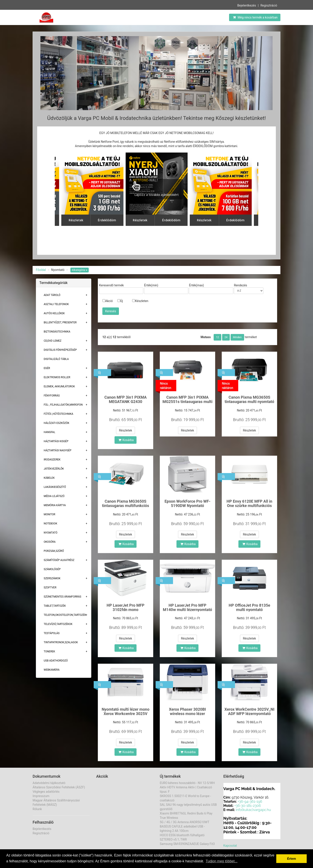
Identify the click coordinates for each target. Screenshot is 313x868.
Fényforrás (52, 396)
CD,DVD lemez (52, 341)
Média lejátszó (54, 496)
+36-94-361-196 (250, 802)
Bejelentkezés (247, 5)
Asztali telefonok (56, 304)
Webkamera (52, 670)
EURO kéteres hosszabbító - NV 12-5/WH (187, 783)
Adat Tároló (52, 295)
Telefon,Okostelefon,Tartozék (65, 615)
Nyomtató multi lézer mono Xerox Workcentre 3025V (126, 711)
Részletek (125, 430)
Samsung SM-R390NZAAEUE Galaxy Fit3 (187, 844)
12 (218, 337)
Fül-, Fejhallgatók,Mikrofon (63, 405)
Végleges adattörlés (46, 792)
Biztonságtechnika (57, 332)
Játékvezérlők (54, 469)
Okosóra (50, 542)
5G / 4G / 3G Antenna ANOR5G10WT (185, 822)
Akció (108, 301)
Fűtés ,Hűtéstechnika (58, 414)
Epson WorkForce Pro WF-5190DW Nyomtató (187, 503)
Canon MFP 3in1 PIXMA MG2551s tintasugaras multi (188, 399)
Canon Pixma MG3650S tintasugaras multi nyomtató (250, 399)
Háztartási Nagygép (57, 450)
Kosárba (126, 440)
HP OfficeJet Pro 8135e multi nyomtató (249, 607)
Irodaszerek (52, 460)
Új (120, 301)
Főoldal (41, 270)
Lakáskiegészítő (55, 487)
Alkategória (80, 270)
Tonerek (49, 651)
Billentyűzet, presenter (60, 322)
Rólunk (37, 809)
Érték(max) (196, 285)
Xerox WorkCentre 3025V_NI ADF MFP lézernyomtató (249, 711)
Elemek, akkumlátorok (59, 386)
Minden (237, 337)
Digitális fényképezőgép (60, 350)
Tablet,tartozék (55, 606)
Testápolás (52, 633)
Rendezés (241, 285)
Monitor (49, 514)
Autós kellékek (54, 313)
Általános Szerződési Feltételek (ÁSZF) (59, 787)
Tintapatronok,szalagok (61, 642)
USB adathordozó (56, 661)
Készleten (140, 301)
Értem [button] (292, 859)
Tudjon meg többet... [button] (221, 861)
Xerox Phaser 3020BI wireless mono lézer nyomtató (187, 714)
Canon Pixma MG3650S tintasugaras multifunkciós (125, 503)
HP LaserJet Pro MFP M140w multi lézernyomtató (187, 607)
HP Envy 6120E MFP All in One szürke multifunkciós (249, 503)
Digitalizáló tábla (56, 359)
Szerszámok (52, 578)
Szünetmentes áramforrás (62, 597)
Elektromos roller (57, 377)
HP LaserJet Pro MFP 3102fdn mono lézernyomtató (126, 610)
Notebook (50, 524)
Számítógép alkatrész (59, 560)
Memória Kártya (55, 505)
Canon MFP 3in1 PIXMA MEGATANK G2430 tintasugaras (125, 402)
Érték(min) (151, 285)
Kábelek (49, 478)
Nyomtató (51, 533)
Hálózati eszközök (57, 423)
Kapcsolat (230, 846)
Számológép (52, 569)
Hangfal (49, 432)
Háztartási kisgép (56, 441)
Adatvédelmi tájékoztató (49, 783)
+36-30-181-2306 (248, 806)
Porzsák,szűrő (54, 551)
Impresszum (41, 796)
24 (226, 337)
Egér (47, 368)
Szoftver (50, 588)
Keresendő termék (111, 285)
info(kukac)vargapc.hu (253, 810)
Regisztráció (269, 5)
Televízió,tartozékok (58, 624)
